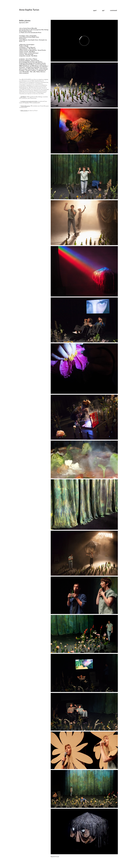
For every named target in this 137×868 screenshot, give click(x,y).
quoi (95, 11)
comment (113, 11)
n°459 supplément (31, 97)
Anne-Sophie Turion (29, 10)
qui (103, 11)
